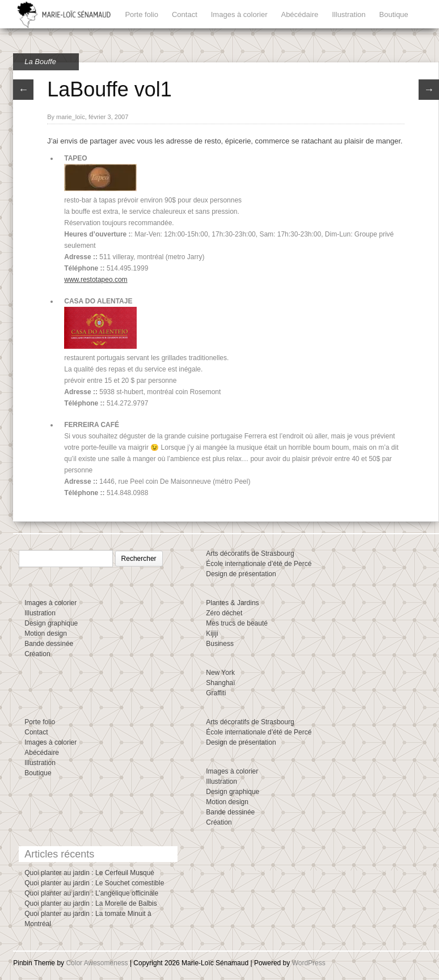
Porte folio (142, 14)
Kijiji (212, 633)
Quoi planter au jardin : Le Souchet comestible (94, 883)
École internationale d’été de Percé (259, 564)
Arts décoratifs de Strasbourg (250, 554)
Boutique (394, 14)
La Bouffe (40, 62)
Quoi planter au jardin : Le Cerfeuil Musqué (89, 873)
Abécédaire (299, 14)
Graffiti (216, 693)
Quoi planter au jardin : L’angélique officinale (91, 893)
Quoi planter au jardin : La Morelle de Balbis (90, 903)
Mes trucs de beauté (237, 623)
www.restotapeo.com (96, 280)
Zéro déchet (224, 613)
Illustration (349, 14)
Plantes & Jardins (232, 603)
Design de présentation (241, 574)
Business (220, 644)
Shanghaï (220, 683)
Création (37, 654)
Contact (185, 14)
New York (220, 673)
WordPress (309, 963)
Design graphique (51, 623)
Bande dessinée (49, 644)
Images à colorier (239, 14)
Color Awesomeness (97, 963)
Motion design (46, 633)
